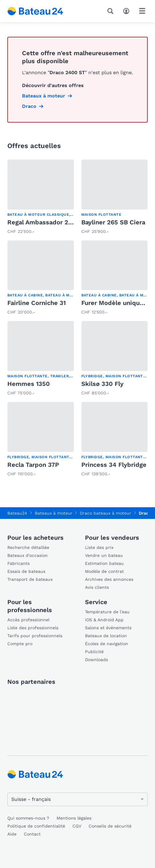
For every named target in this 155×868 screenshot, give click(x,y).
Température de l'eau (107, 612)
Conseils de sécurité (110, 826)
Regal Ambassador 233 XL (46, 222)
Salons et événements (108, 628)
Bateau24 (17, 513)
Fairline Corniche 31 (37, 303)
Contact (32, 834)
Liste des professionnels (33, 628)
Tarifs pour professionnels (35, 636)
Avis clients (97, 587)
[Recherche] (112, 11)
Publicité (94, 652)
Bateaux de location (106, 636)
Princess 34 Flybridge (114, 465)
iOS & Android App (104, 620)
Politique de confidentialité (36, 826)
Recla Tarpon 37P (33, 465)
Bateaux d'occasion (28, 555)
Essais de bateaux (26, 571)
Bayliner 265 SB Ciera (113, 222)
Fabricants (18, 563)
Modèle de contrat (104, 571)
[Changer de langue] (77, 799)
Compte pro (20, 644)
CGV (77, 826)
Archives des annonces (109, 579)
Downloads (96, 660)
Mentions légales (74, 818)
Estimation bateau (104, 563)
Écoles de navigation (107, 644)
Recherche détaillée (28, 547)
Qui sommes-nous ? (28, 818)
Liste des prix (99, 547)
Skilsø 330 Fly (102, 384)
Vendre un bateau (104, 555)
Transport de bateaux (30, 579)
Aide (12, 834)
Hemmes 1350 (29, 384)
